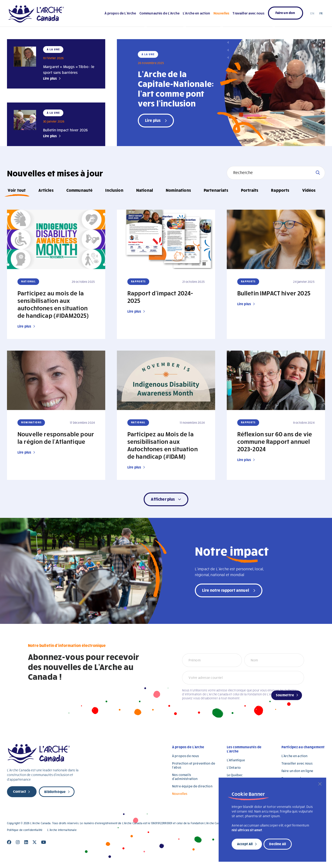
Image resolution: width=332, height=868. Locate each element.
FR (321, 13)
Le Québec (235, 775)
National (145, 190)
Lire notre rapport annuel (226, 590)
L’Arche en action (196, 13)
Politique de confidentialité (25, 830)
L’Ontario (234, 767)
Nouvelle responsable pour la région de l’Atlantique (56, 437)
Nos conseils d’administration (185, 777)
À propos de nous (185, 756)
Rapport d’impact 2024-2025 (160, 297)
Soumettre (285, 695)
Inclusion (114, 190)
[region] (272, 820)
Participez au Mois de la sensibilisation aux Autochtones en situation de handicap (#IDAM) (163, 445)
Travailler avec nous (249, 13)
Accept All (245, 844)
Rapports (280, 190)
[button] (166, 499)
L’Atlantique (236, 760)
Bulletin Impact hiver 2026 (65, 130)
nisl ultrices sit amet (247, 830)
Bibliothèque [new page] (55, 792)
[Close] (320, 784)
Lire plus (50, 78)
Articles (46, 190)
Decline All (278, 844)
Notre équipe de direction (192, 786)
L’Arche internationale (62, 830)
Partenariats (216, 190)
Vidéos (309, 190)
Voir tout (17, 190)
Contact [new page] (20, 791)
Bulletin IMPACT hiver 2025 (274, 293)
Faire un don (285, 13)
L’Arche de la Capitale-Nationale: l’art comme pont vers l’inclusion (176, 88)
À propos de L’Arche (120, 13)
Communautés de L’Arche (159, 13)
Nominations (178, 190)
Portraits (250, 190)
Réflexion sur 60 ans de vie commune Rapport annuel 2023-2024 (275, 441)
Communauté (80, 190)
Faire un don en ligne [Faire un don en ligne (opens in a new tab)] (297, 771)
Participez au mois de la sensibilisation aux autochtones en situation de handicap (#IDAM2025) (53, 304)
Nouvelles (221, 13)
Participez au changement (303, 747)
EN (312, 13)
